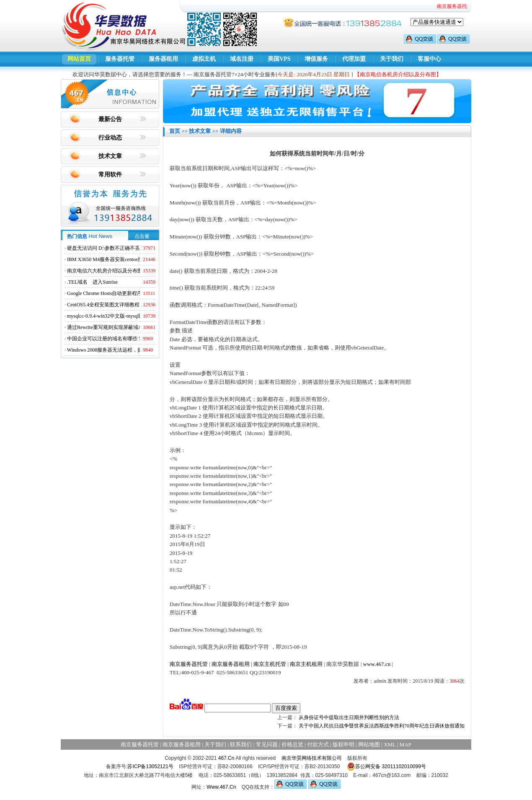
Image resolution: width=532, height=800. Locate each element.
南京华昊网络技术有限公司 (312, 758)
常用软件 (110, 175)
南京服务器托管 (189, 664)
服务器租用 (163, 59)
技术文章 (110, 156)
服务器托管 (120, 59)
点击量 (142, 236)
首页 (175, 131)
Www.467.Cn (221, 787)
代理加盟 (354, 59)
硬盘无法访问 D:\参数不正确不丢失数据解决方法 (121, 248)
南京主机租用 (306, 664)
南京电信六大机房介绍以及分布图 (105, 271)
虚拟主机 (204, 59)
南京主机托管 (270, 664)
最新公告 (110, 119)
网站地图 (369, 744)
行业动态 (110, 138)
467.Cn (226, 758)
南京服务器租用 (231, 664)
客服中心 (429, 59)
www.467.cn (377, 664)
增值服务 (316, 59)
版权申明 (343, 744)
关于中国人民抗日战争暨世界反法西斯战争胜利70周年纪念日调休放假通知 (382, 726)
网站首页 (79, 59)
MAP (405, 744)
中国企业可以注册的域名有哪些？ (105, 339)
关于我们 (392, 59)
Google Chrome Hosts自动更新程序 (105, 293)
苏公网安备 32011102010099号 (386, 766)
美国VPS (279, 59)
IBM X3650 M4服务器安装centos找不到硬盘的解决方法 (128, 259)
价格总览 (292, 744)
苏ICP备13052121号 (150, 766)
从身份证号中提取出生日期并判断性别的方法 (349, 717)
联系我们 (241, 744)
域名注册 (242, 59)
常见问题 (267, 744)
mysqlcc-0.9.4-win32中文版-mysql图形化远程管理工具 (125, 316)
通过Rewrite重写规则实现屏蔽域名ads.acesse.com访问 (125, 327)
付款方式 (318, 744)
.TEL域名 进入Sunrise (92, 282)
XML (390, 744)
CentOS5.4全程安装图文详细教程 (103, 305)
